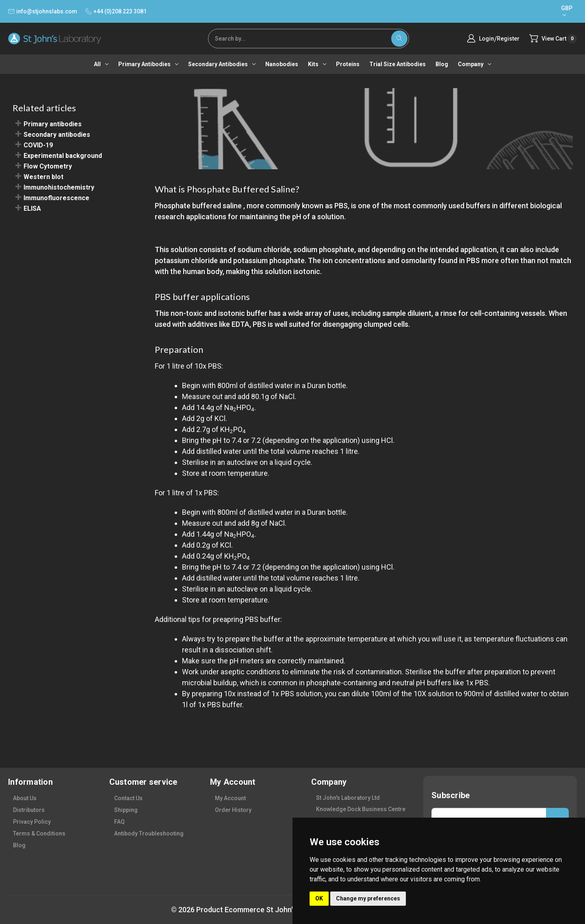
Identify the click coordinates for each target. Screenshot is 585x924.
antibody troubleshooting (149, 833)
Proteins (348, 64)
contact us (128, 798)
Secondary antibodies (222, 64)
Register (508, 39)
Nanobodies (282, 64)
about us (25, 798)
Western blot (43, 177)
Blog (442, 64)
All (101, 64)
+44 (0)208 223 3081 (116, 11)
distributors (29, 810)
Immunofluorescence (56, 198)
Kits (317, 64)
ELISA (32, 208)
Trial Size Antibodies (398, 64)
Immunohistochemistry (59, 187)
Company (474, 64)
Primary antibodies (148, 64)
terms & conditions (39, 833)
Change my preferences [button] (368, 898)
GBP (567, 11)
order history (233, 810)
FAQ (119, 822)
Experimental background (63, 156)
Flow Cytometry (48, 166)
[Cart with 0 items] (553, 39)
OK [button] (319, 898)
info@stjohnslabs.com (43, 11)
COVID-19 (38, 145)
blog (19, 845)
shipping (126, 810)
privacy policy (32, 822)
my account (230, 798)
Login (486, 39)
